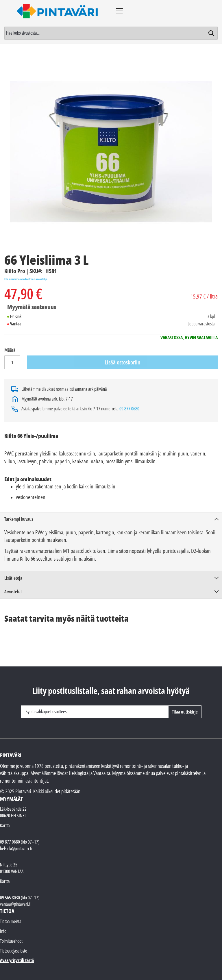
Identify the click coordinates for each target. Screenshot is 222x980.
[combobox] (111, 33)
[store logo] (58, 11)
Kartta (5, 825)
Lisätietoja (13, 578)
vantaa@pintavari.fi (16, 904)
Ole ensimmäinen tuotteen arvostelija (26, 279)
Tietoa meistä (11, 921)
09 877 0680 (129, 409)
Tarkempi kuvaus (19, 519)
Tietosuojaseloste (14, 951)
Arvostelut (13, 592)
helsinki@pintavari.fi (16, 849)
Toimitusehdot (11, 941)
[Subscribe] (185, 712)
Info (3, 931)
